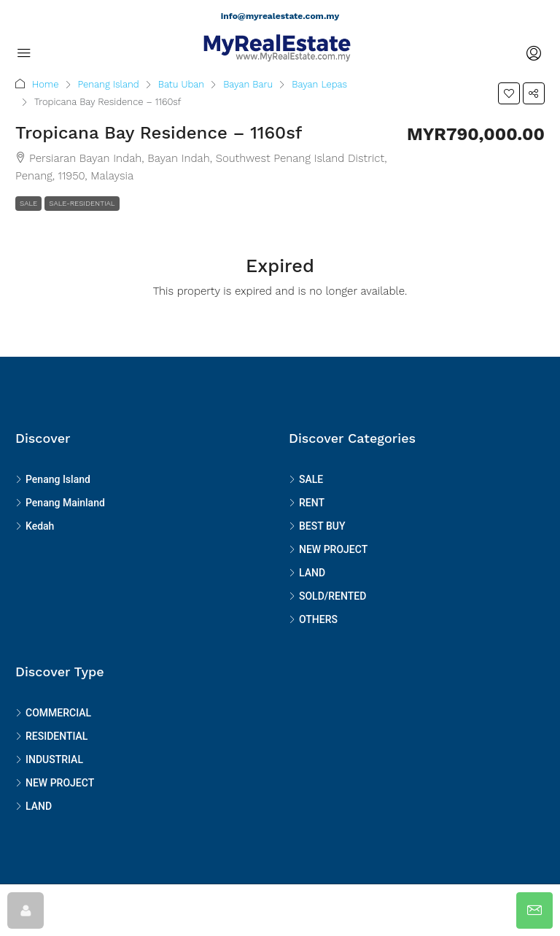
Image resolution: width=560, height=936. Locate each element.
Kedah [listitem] (35, 526)
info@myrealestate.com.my (280, 16)
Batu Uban (181, 84)
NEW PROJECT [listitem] (328, 549)
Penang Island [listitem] (53, 479)
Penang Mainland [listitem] (60, 503)
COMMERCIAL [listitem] (53, 713)
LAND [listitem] (307, 573)
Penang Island (109, 84)
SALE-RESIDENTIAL (82, 203)
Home (46, 84)
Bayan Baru (248, 84)
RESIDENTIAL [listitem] (51, 736)
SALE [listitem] (306, 479)
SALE (28, 203)
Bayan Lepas (319, 84)
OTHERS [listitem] (313, 619)
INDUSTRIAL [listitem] (49, 759)
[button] (509, 93)
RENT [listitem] (307, 503)
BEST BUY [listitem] (317, 526)
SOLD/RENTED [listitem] (327, 596)
